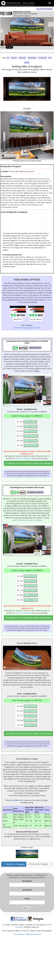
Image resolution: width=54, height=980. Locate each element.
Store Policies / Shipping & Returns (27, 934)
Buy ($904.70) (30, 426)
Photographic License (31, 328)
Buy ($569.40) (30, 422)
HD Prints (17, 328)
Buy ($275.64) (30, 706)
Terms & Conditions (23, 458)
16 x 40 (27, 422)
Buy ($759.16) (31, 725)
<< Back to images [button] (14, 864)
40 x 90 (27, 445)
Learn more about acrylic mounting (27, 520)
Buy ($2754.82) (31, 445)
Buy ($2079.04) (31, 436)
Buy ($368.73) (30, 711)
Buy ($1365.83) (30, 431)
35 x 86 (27, 441)
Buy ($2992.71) (31, 600)
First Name (27, 881)
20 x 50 (27, 426)
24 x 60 (27, 431)
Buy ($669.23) (30, 576)
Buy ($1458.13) (30, 586)
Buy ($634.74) (30, 720)
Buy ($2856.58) (31, 595)
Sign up (27, 908)
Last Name (27, 890)
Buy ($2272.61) (30, 590)
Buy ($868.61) (30, 581)
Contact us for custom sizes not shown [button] (28, 463)
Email (27, 899)
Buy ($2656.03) (31, 441)
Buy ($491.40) (30, 716)
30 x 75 (27, 436)
